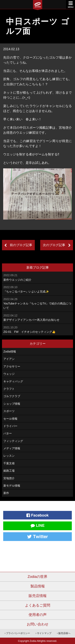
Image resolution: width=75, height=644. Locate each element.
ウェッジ (9, 374)
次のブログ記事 (54, 245)
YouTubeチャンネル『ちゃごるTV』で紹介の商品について (37, 303)
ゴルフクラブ (12, 396)
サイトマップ (44, 633)
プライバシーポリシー (18, 633)
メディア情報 (12, 448)
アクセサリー (12, 366)
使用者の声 (38, 615)
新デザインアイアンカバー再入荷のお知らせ (37, 317)
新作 (6, 493)
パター (8, 433)
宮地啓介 (9, 478)
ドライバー (10, 426)
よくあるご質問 (38, 605)
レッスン (9, 456)
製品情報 (38, 586)
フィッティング (13, 441)
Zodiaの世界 (37, 577)
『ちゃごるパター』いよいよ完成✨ (37, 289)
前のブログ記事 (21, 245)
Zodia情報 (10, 351)
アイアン (9, 359)
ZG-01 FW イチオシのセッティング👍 (37, 329)
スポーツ (9, 411)
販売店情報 (38, 596)
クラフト (9, 389)
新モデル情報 (12, 486)
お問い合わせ (38, 624)
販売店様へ (64, 633)
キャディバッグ (13, 381)
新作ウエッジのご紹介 (37, 277)
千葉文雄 (9, 463)
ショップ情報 (12, 404)
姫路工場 (9, 471)
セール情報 (10, 419)
